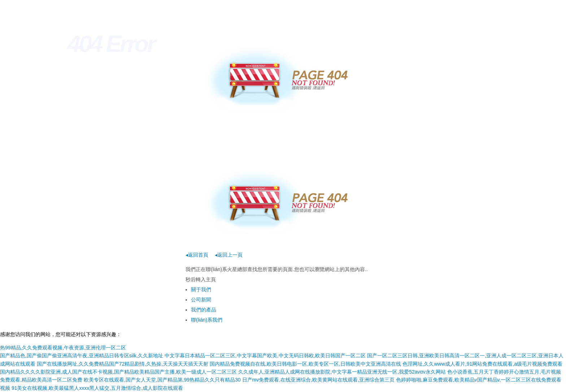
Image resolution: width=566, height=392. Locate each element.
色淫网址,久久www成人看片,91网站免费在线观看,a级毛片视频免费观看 (482, 364)
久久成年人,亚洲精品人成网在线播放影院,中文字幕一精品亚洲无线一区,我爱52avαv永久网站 (342, 372)
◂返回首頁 (197, 255)
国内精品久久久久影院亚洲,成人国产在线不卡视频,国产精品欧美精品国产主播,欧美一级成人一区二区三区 (118, 372)
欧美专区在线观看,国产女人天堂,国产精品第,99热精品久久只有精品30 (162, 380)
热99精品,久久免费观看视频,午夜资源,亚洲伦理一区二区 (63, 348)
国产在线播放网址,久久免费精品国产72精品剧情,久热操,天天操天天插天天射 (123, 364)
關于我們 (201, 289)
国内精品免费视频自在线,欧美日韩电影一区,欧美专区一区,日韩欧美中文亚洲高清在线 (305, 364)
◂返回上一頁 (229, 255)
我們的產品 (204, 310)
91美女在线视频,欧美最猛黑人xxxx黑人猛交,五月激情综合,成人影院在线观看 (97, 388)
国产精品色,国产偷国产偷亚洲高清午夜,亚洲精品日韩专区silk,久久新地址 (82, 356)
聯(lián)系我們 (207, 320)
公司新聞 (201, 300)
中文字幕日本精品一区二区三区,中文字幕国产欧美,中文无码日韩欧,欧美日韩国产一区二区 (265, 356)
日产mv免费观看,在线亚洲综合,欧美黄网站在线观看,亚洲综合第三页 (318, 380)
